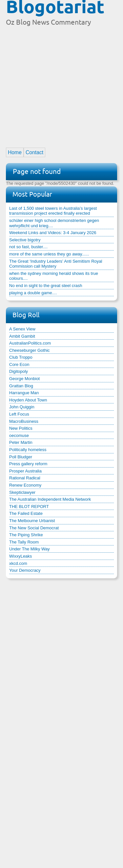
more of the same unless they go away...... (49, 254)
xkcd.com (18, 563)
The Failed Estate (26, 513)
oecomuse (19, 435)
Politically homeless (28, 450)
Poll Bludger (21, 457)
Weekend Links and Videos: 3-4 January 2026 (53, 233)
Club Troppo (21, 357)
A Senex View (22, 329)
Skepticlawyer (22, 492)
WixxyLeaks (20, 556)
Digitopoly (19, 371)
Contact (34, 152)
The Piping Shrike (26, 535)
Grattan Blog (21, 386)
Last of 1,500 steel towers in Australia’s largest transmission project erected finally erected (53, 211)
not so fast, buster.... (28, 247)
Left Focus (19, 414)
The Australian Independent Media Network (50, 499)
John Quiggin (22, 407)
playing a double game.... (33, 293)
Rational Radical (25, 478)
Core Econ (19, 364)
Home (15, 152)
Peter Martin (21, 442)
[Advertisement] (61, 84)
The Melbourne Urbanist (32, 521)
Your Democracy (25, 570)
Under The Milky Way (30, 549)
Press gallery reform (28, 464)
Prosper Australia (25, 471)
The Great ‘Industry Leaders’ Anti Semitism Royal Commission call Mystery (56, 264)
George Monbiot (24, 379)
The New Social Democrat (34, 528)
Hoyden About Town (28, 400)
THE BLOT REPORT (29, 506)
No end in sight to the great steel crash (46, 286)
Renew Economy (25, 485)
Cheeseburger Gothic (30, 350)
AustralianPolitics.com (30, 343)
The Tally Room (24, 542)
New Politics (21, 428)
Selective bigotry (25, 240)
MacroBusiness (24, 421)
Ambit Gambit (22, 336)
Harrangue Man (24, 393)
